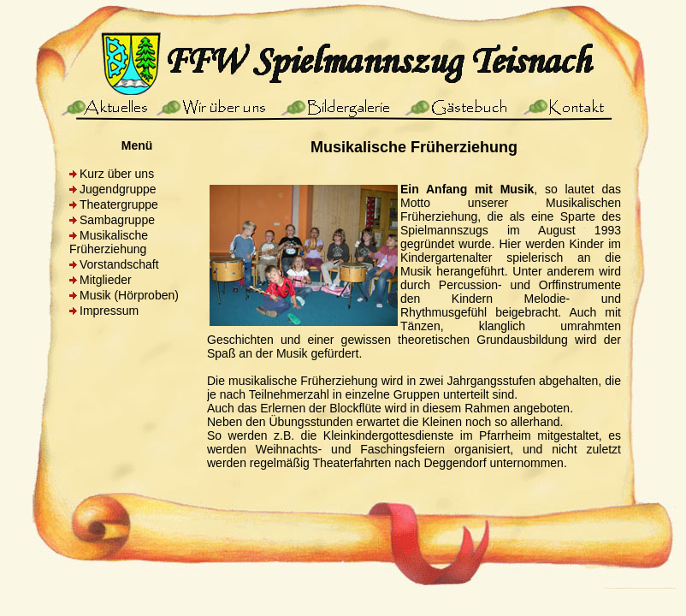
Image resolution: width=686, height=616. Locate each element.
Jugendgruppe (118, 189)
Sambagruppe (117, 220)
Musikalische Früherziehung (109, 242)
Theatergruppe (119, 204)
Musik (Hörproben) (129, 295)
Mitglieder (106, 280)
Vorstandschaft (119, 264)
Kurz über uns (117, 174)
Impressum (109, 311)
